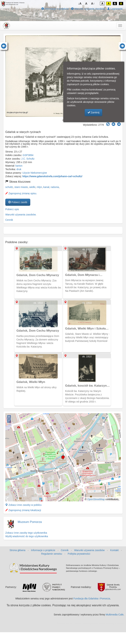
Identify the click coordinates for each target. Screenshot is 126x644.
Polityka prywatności (79, 554)
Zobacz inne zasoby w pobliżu (23, 505)
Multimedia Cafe (115, 615)
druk (19, 169)
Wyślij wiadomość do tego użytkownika (27, 536)
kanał (46, 187)
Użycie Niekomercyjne (35, 173)
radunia (55, 187)
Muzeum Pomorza (30, 522)
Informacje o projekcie (55, 9)
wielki (32, 187)
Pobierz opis (12, 209)
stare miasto (21, 187)
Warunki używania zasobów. (21, 215)
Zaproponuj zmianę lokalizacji (23, 510)
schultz (9, 187)
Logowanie (115, 9)
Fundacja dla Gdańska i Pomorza (92, 599)
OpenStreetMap (96, 499)
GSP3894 (28, 155)
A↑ (93, 4)
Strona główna (18, 550)
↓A (80, 4)
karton (19, 166)
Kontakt (114, 550)
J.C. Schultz (28, 159)
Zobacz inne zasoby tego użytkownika (26, 533)
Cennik (9, 220)
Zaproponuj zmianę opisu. (21, 193)
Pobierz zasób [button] (18, 202)
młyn (39, 187)
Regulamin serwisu (52, 554)
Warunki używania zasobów (88, 9)
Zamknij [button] (94, 112)
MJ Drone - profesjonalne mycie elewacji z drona (97, 623)
